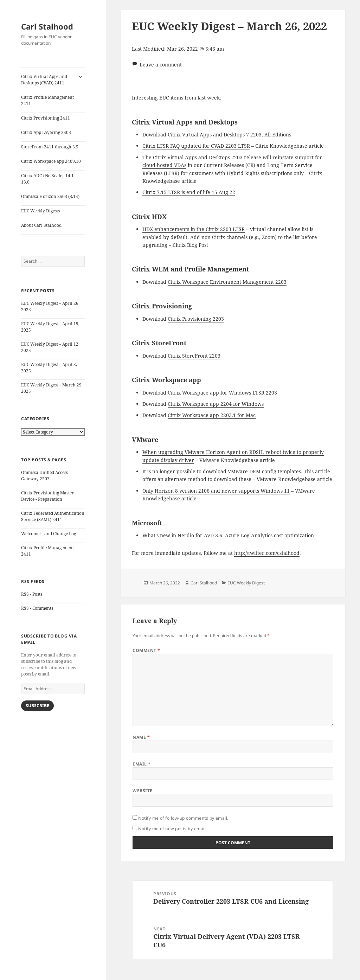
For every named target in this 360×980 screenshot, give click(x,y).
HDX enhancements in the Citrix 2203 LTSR (194, 229)
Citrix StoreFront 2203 (194, 356)
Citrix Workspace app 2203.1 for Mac (212, 415)
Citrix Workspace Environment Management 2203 (227, 282)
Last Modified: (149, 49)
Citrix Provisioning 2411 (46, 118)
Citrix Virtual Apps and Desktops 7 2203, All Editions (229, 134)
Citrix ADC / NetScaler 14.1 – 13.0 (49, 179)
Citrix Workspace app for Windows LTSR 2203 (222, 393)
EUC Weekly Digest (246, 583)
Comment (146, 650)
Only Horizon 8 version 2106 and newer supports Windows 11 (216, 491)
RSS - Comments (37, 608)
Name (141, 737)
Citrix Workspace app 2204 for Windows (216, 404)
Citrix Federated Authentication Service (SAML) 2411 (53, 516)
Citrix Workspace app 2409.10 (51, 161)
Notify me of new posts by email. (172, 829)
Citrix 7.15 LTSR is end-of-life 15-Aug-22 (189, 192)
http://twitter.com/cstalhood (267, 553)
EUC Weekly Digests (40, 211)
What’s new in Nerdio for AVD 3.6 (182, 535)
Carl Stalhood (47, 26)
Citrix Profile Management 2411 (47, 100)
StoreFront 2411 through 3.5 (50, 147)
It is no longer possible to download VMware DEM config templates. (222, 471)
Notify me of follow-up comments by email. (183, 818)
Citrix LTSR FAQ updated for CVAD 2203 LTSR (196, 146)
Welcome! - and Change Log (49, 534)
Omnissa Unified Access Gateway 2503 (44, 476)
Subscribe (37, 706)
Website (142, 791)
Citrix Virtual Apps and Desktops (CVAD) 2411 (44, 80)
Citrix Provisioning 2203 (196, 319)
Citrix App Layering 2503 (46, 132)
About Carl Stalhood (41, 225)
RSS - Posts (32, 594)
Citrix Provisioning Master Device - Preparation (47, 496)
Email (142, 764)
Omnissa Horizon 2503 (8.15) (50, 196)
